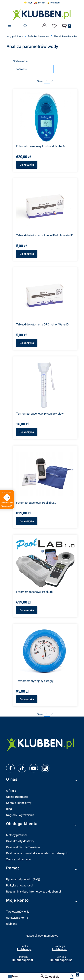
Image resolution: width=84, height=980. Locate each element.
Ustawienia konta (17, 918)
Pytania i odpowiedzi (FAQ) (23, 879)
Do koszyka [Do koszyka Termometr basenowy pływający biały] (27, 432)
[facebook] (10, 768)
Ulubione (12, 924)
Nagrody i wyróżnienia (20, 815)
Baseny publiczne (13, 36)
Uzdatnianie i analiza (66, 36)
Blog (9, 809)
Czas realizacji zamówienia (23, 847)
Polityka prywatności (19, 885)
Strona (40, 81)
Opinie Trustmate (17, 797)
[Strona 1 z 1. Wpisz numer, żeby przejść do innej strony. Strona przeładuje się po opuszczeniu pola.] (47, 81)
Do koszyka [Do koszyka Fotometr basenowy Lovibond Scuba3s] (27, 165)
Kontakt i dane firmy (19, 803)
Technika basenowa (39, 36)
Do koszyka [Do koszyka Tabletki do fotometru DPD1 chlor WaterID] (27, 343)
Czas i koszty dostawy (20, 841)
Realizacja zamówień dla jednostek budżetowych (37, 853)
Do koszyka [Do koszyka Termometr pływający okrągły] (27, 699)
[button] (9, 26)
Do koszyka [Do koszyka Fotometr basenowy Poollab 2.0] (27, 521)
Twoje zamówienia (18, 912)
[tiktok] (22, 768)
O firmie (11, 791)
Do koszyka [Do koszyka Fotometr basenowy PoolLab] (27, 610)
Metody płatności (17, 835)
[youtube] (33, 768)
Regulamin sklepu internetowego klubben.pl (33, 891)
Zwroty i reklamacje (18, 859)
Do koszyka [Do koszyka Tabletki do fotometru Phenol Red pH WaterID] (27, 254)
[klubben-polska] (42, 744)
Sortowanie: (21, 61)
